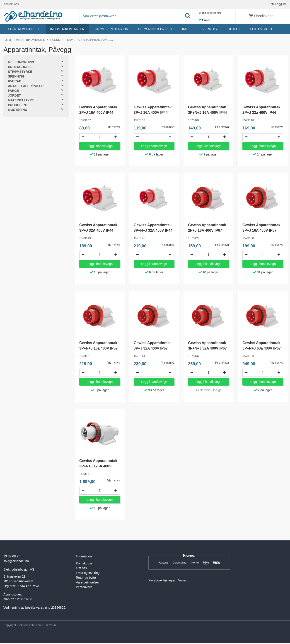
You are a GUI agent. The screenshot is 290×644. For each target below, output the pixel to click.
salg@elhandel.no (16, 562)
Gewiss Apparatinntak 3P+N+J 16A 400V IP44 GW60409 (207, 113)
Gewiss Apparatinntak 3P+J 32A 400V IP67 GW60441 (153, 349)
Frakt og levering (88, 574)
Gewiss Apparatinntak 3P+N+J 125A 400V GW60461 (98, 467)
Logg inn (281, 4)
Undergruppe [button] (20, 68)
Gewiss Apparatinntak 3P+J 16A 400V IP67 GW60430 (261, 231)
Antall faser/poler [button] (26, 87)
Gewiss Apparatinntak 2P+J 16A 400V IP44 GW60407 (98, 113)
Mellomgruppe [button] (22, 63)
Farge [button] (13, 92)
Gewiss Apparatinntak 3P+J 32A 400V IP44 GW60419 (98, 231)
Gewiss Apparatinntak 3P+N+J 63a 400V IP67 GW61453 (262, 349)
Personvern (84, 588)
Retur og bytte (86, 578)
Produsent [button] (18, 106)
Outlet (234, 30)
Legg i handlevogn (100, 147)
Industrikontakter (67, 30)
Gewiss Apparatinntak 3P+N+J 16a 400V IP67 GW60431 (98, 349)
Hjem (7, 41)
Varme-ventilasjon (111, 30)
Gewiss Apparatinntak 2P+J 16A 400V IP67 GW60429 (207, 231)
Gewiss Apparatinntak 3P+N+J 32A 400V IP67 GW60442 (207, 349)
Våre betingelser (87, 583)
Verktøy (210, 30)
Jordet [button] (14, 96)
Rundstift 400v (62, 41)
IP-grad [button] (15, 82)
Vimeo (183, 581)
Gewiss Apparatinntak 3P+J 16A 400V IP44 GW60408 (153, 113)
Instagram (170, 581)
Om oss (81, 569)
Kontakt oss (11, 4)
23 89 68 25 (12, 557)
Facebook (155, 581)
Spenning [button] (16, 77)
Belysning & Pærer (155, 30)
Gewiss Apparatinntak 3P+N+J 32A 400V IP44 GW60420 (153, 231)
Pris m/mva (113, 128)
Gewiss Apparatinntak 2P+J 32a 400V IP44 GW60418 (261, 113)
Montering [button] (18, 111)
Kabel (187, 30)
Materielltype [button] (21, 101)
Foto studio (261, 30)
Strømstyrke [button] (20, 73)
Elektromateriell (24, 30)
